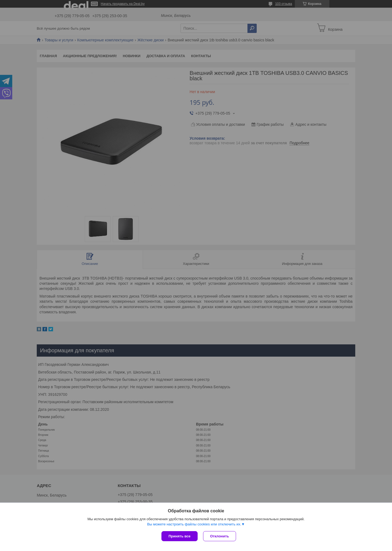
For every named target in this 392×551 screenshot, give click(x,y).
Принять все (180, 536)
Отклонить (220, 536)
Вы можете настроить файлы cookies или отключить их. (194, 524)
